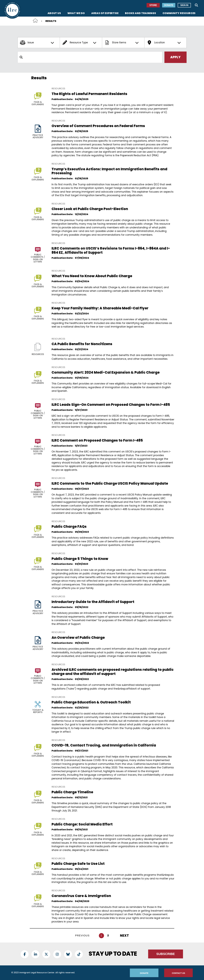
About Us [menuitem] (54, 13)
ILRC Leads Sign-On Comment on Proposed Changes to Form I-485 (111, 405)
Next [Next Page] (124, 936)
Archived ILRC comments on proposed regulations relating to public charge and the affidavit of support (113, 672)
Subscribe (166, 954)
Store (153, 5)
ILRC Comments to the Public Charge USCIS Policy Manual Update (110, 483)
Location (164, 43)
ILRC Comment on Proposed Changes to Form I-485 (97, 440)
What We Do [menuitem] (76, 13)
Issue (38, 43)
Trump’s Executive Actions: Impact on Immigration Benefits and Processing (109, 171)
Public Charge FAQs (69, 526)
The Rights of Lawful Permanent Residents (89, 94)
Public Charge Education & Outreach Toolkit (91, 702)
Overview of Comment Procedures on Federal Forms (98, 126)
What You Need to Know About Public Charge (92, 276)
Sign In (184, 5)
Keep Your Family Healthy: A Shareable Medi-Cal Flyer (100, 308)
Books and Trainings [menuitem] (141, 13)
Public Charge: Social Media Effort (82, 824)
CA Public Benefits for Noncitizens (82, 344)
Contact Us (178, 973)
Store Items (122, 43)
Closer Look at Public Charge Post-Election (90, 209)
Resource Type (80, 43)
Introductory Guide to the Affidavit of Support (93, 602)
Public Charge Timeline (72, 792)
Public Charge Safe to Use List (78, 864)
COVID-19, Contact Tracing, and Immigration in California (104, 745)
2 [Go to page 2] (108, 936)
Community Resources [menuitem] (179, 13)
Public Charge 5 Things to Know (80, 559)
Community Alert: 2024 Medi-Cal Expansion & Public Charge (106, 372)
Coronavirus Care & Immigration (81, 896)
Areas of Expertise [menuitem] (105, 13)
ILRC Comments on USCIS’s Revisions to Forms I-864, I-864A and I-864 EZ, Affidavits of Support (111, 250)
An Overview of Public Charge (78, 638)
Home (35, 21)
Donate (169, 5)
